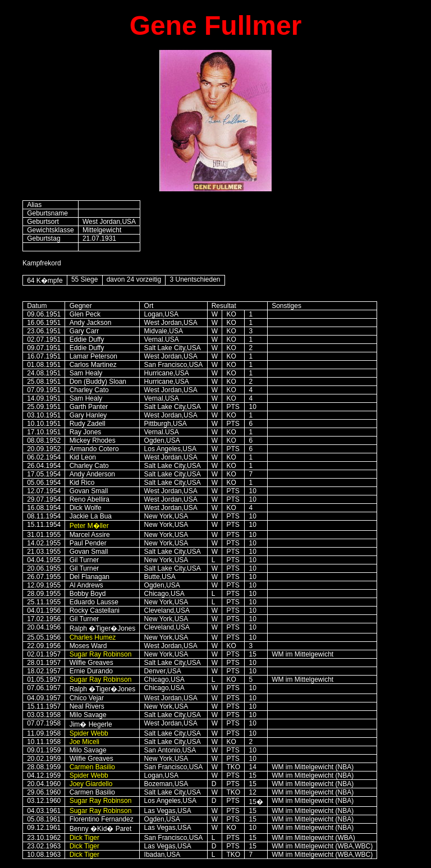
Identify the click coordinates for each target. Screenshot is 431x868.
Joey (91, 784)
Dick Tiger (84, 838)
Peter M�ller (89, 526)
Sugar (79, 654)
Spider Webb (89, 733)
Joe (84, 742)
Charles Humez (93, 637)
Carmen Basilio (92, 767)
